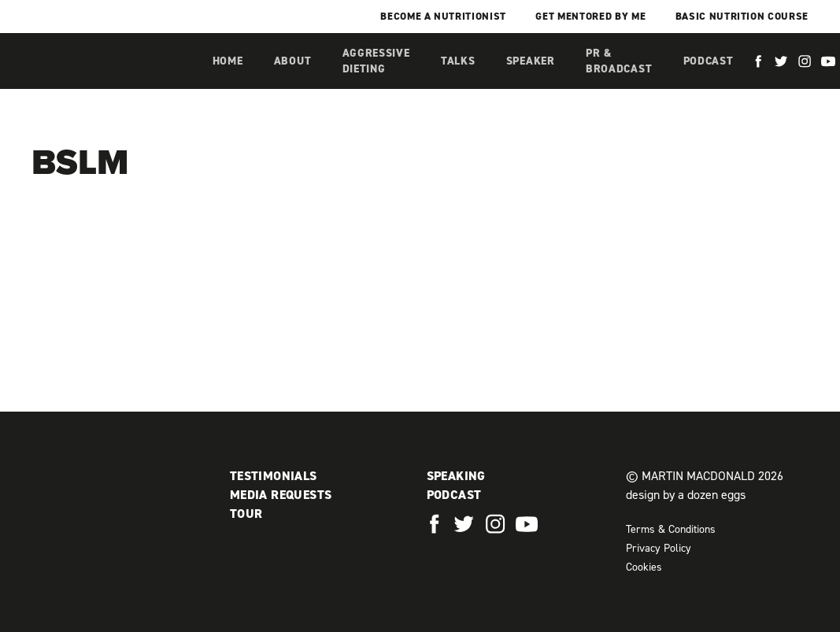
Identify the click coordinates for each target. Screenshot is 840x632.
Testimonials (274, 476)
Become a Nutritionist (443, 16)
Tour (246, 514)
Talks (458, 61)
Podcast (709, 61)
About (293, 61)
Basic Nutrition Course (742, 16)
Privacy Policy (659, 548)
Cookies (644, 567)
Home (228, 61)
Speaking (456, 476)
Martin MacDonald (114, 77)
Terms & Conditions (671, 529)
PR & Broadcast (619, 61)
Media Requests (281, 495)
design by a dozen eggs (686, 495)
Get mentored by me (590, 16)
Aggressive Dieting (376, 61)
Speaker (531, 61)
